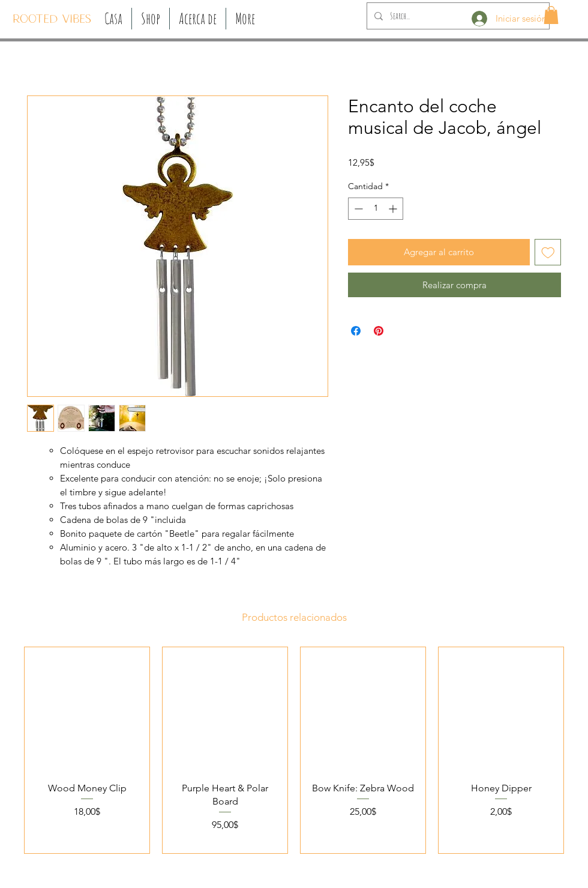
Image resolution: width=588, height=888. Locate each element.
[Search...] (457, 16)
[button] (151, 19)
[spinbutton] (376, 209)
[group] (294, 750)
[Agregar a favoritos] (548, 252)
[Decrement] (357, 209)
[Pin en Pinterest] (379, 331)
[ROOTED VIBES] (52, 20)
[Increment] (394, 209)
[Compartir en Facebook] (356, 331)
